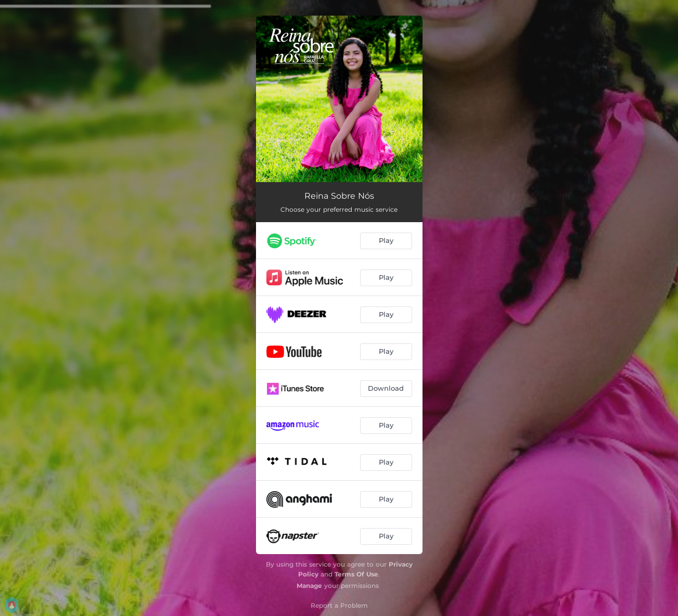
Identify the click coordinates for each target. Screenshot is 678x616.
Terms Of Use (356, 574)
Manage (309, 586)
